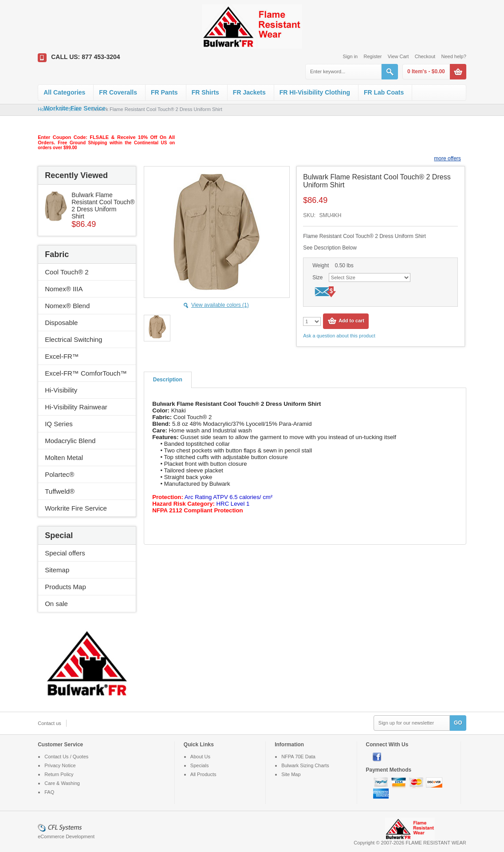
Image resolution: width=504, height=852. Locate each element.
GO (458, 723)
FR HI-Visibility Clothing (315, 92)
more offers (447, 159)
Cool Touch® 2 (67, 272)
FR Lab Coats (384, 92)
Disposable (61, 323)
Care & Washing (62, 783)
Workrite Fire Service (75, 108)
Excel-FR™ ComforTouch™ (86, 373)
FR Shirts (205, 92)
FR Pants (164, 92)
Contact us (49, 723)
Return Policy (59, 774)
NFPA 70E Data (298, 757)
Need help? (454, 56)
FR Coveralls (118, 92)
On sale (56, 604)
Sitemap (57, 570)
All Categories (64, 92)
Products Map (65, 587)
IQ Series (59, 424)
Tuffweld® (60, 491)
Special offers (65, 553)
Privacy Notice (60, 765)
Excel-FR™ (62, 356)
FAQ (49, 792)
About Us (200, 757)
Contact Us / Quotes (66, 757)
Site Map (291, 774)
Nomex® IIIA (64, 289)
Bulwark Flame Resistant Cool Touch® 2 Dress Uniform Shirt (103, 206)
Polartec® (59, 474)
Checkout (425, 56)
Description (168, 380)
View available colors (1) (220, 305)
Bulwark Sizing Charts (305, 765)
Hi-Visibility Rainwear (76, 407)
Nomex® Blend (67, 306)
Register (373, 56)
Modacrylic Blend (70, 441)
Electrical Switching (73, 339)
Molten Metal (64, 458)
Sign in (350, 56)
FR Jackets (249, 92)
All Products (203, 774)
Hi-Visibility (61, 390)
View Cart (398, 56)
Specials (200, 765)
